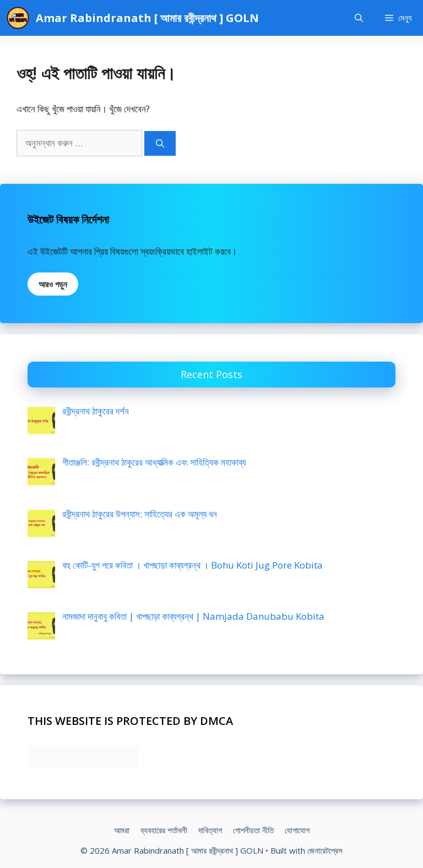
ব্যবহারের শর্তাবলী (164, 830)
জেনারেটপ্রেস (325, 850)
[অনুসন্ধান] (160, 143)
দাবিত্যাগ (210, 830)
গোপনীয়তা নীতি (253, 830)
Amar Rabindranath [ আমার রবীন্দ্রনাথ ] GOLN (147, 18)
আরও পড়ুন (53, 284)
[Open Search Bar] (359, 18)
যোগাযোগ (297, 830)
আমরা (122, 830)
